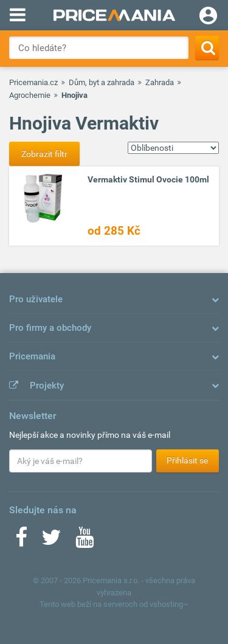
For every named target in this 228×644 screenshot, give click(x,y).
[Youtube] (85, 541)
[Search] (207, 48)
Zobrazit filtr (44, 154)
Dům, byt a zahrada (102, 82)
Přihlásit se (187, 460)
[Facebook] (21, 541)
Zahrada (160, 82)
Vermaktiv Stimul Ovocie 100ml (148, 179)
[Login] (208, 17)
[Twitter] (51, 541)
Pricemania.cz (33, 82)
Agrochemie (30, 95)
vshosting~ (169, 604)
